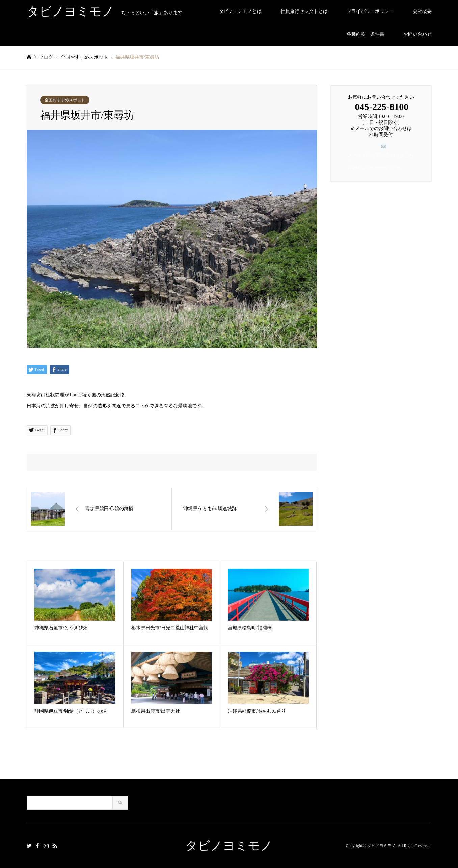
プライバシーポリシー (370, 11)
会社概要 (422, 11)
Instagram (46, 846)
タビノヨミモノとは (240, 11)
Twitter (29, 846)
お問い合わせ (417, 34)
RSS (55, 846)
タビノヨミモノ (229, 846)
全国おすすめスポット (65, 100)
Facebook (37, 846)
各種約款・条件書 (366, 34)
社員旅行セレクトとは (304, 11)
